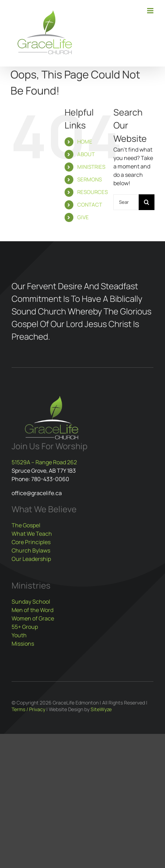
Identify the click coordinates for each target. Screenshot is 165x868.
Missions (23, 644)
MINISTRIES (91, 167)
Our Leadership (31, 559)
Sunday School (31, 602)
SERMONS (90, 179)
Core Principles (31, 542)
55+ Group (25, 627)
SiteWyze (101, 709)
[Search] (147, 202)
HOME (85, 142)
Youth (19, 635)
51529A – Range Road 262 (44, 462)
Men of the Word (32, 610)
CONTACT (90, 205)
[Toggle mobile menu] (151, 11)
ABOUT (86, 154)
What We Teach (32, 534)
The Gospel (26, 525)
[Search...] (126, 202)
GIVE (83, 217)
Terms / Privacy (28, 709)
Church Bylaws (31, 550)
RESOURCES (93, 192)
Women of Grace (33, 618)
